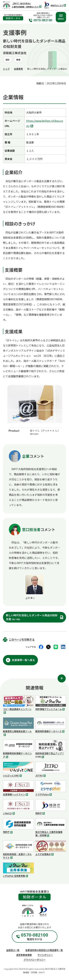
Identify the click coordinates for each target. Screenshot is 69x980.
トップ (6, 69)
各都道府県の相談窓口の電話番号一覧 (44, 950)
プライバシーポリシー (35, 960)
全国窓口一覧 (13, 950)
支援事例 (18, 69)
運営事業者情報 (24, 955)
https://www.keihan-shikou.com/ (45, 124)
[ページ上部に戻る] (62, 678)
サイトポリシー (45, 955)
